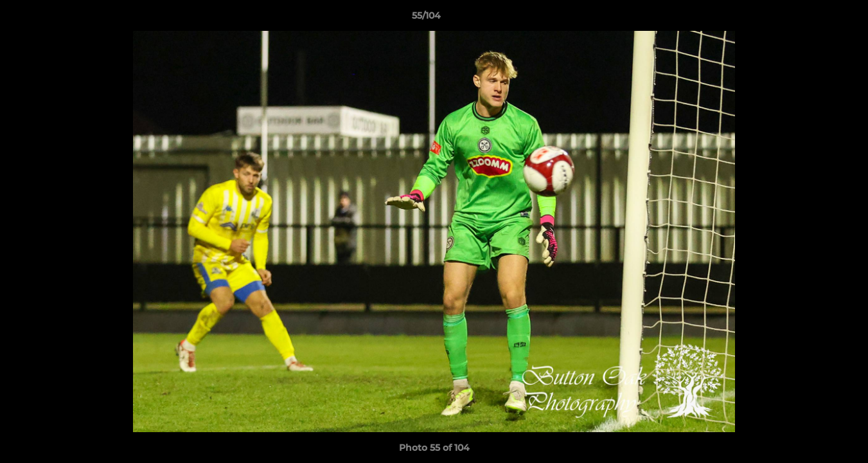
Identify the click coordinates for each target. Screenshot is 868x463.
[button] (814, 19)
